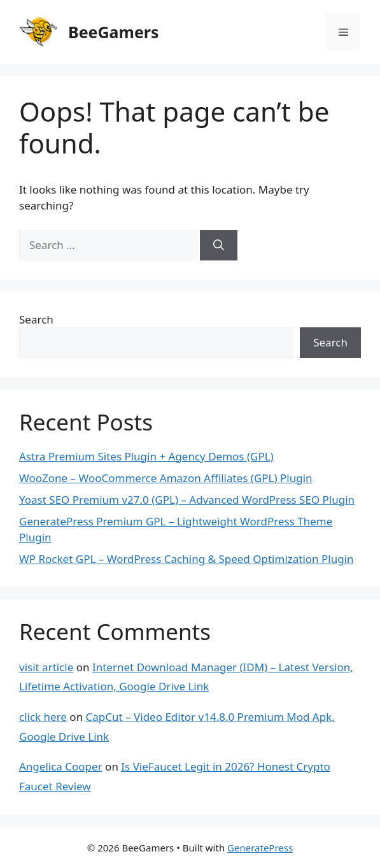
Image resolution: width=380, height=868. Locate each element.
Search (36, 319)
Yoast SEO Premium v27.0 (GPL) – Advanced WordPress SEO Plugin (187, 500)
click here (43, 717)
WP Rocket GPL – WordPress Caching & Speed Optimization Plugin (186, 559)
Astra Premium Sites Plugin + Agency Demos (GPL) (146, 456)
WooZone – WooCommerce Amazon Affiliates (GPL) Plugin (166, 478)
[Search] (219, 245)
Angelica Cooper (61, 766)
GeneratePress (260, 848)
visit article (46, 667)
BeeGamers (114, 32)
